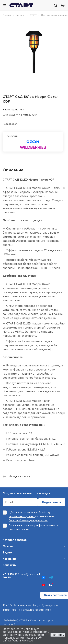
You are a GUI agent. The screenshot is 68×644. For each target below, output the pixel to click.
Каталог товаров (15, 540)
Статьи (8, 546)
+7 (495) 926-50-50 (12, 576)
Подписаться (52, 502)
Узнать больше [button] (23, 641)
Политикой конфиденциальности (28, 521)
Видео (7, 553)
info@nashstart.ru (32, 574)
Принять (58, 635)
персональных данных (22, 517)
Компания (10, 559)
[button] (20, 80)
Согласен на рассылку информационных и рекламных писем (31, 527)
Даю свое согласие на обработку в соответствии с (29, 516)
